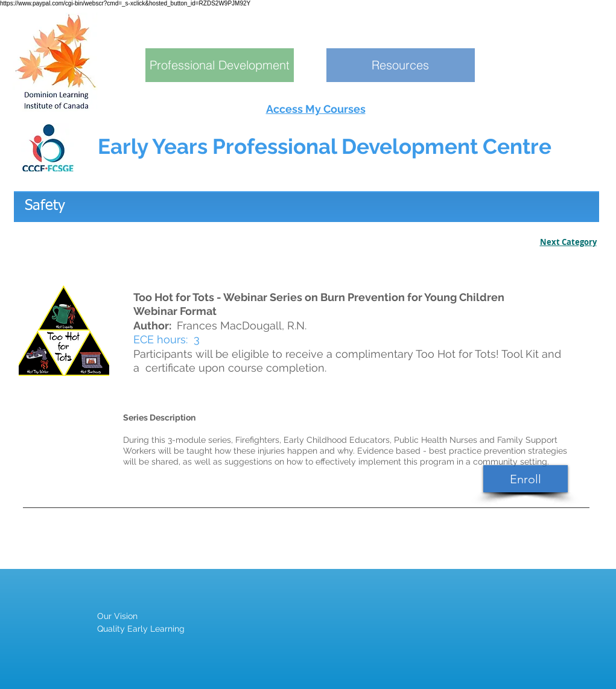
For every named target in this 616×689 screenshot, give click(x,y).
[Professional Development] (220, 65)
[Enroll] (526, 479)
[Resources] (401, 65)
